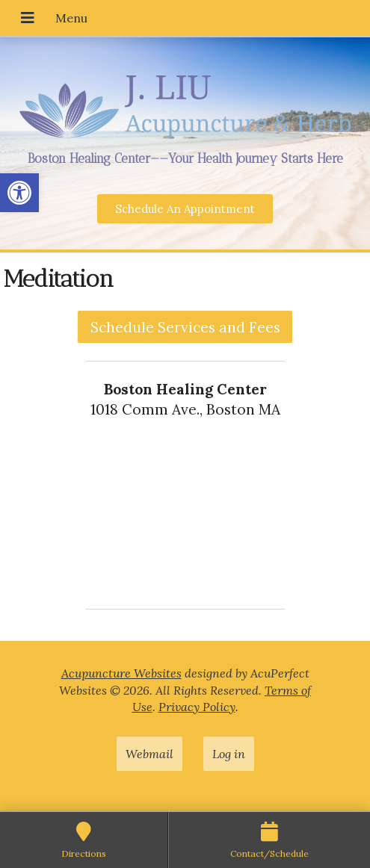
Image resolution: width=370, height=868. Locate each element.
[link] (19, 193)
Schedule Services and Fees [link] (185, 327)
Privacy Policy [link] (197, 707)
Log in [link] (229, 754)
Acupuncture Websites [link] (121, 673)
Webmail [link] (149, 754)
